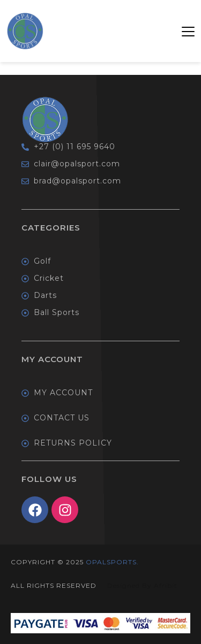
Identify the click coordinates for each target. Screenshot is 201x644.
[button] (188, 31)
